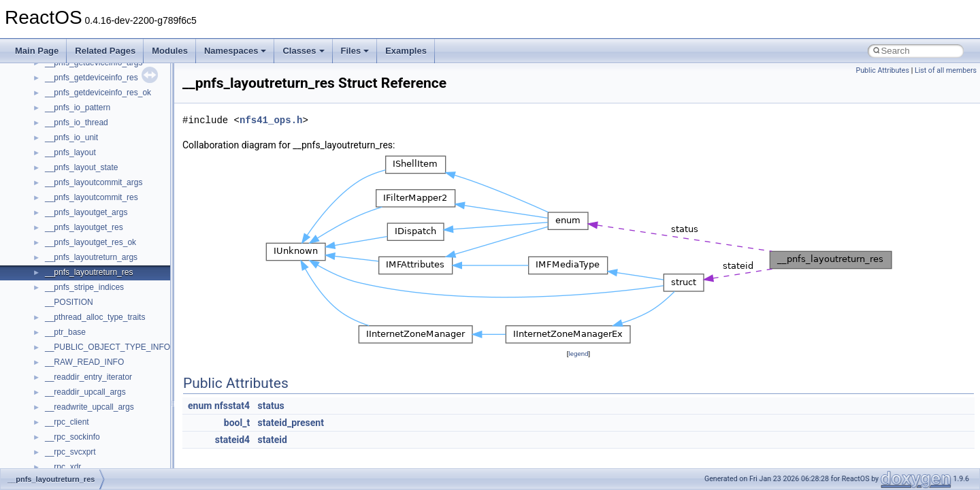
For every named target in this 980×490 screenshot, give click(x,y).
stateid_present (291, 423)
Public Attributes (882, 70)
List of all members (946, 70)
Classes (303, 51)
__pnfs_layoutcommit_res (92, 197)
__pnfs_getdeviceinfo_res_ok (98, 93)
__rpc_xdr (63, 467)
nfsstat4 (232, 406)
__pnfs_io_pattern (78, 108)
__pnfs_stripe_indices (84, 287)
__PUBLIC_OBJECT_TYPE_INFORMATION (126, 347)
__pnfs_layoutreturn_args (91, 257)
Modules (170, 51)
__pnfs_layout (70, 152)
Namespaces (235, 51)
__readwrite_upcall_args (89, 407)
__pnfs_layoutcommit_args (94, 182)
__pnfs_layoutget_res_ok (91, 242)
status (271, 406)
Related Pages (105, 51)
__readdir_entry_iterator (88, 377)
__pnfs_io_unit (71, 137)
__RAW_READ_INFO (84, 362)
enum (200, 406)
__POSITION (69, 302)
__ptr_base (65, 332)
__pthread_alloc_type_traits (95, 317)
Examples (406, 51)
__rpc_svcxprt (70, 452)
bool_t (237, 423)
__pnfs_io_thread (77, 122)
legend (578, 354)
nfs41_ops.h (271, 120)
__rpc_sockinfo (72, 437)
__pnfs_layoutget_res (84, 227)
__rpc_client (67, 422)
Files (355, 51)
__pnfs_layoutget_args (86, 212)
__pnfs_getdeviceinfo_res (92, 78)
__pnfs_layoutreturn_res (89, 272)
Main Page (37, 51)
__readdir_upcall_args (85, 392)
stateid (273, 440)
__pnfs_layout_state (81, 167)
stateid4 (232, 440)
